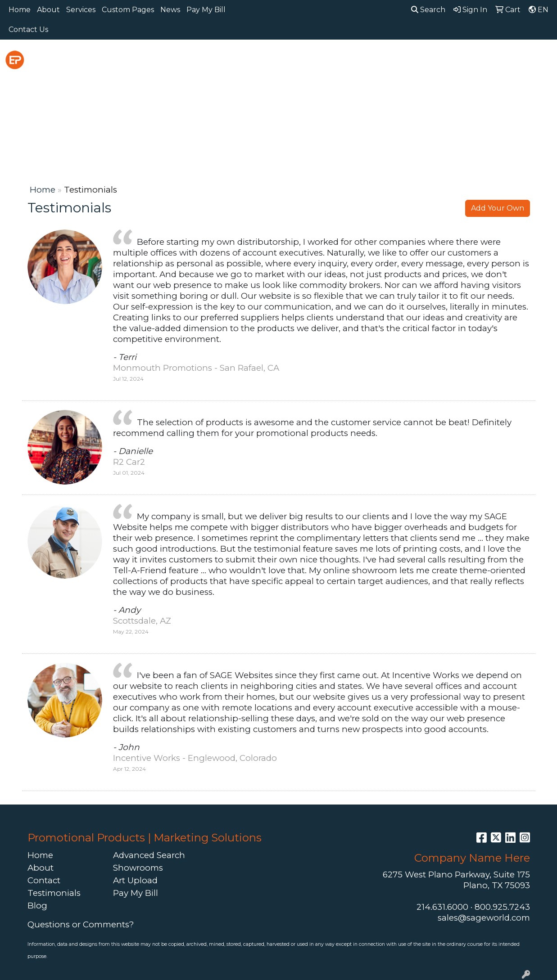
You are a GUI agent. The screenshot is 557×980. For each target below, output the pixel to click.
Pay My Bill (206, 10)
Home (20, 10)
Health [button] (432, 59)
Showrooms (138, 868)
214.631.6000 (442, 907)
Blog (37, 906)
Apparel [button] (159, 59)
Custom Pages (128, 10)
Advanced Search (149, 855)
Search (428, 10)
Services (81, 10)
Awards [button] (206, 59)
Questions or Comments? (81, 924)
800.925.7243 (502, 907)
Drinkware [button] (293, 59)
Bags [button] (247, 59)
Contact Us (28, 29)
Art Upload (135, 880)
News (170, 10)
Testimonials (54, 893)
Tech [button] (510, 59)
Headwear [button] (382, 59)
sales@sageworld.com (484, 918)
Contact (44, 880)
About (48, 10)
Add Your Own (498, 208)
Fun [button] (338, 59)
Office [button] (473, 59)
